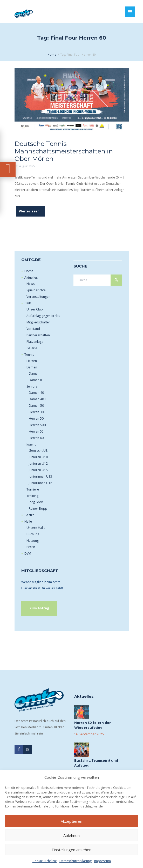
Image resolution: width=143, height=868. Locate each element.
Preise (31, 547)
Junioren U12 (38, 463)
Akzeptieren (71, 821)
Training (32, 496)
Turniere (33, 489)
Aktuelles (31, 277)
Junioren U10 (38, 457)
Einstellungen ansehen (71, 850)
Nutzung (33, 541)
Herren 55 (36, 431)
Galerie (32, 348)
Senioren (33, 386)
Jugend (32, 444)
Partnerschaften (38, 335)
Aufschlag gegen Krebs (43, 316)
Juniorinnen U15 (40, 476)
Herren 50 (36, 418)
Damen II (35, 380)
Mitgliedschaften (39, 322)
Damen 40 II (38, 399)
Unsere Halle (36, 528)
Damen (32, 367)
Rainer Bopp (38, 509)
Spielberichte (36, 290)
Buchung (33, 534)
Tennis (29, 355)
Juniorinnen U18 (40, 483)
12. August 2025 (25, 166)
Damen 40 (36, 393)
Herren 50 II (37, 425)
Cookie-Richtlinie (45, 861)
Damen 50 (36, 406)
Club (28, 303)
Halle (28, 521)
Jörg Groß (36, 502)
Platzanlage (35, 342)
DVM (28, 554)
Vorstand (33, 329)
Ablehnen (71, 835)
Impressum (103, 861)
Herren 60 (36, 438)
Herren (32, 361)
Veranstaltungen (38, 297)
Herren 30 (36, 412)
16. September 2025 (89, 734)
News (30, 284)
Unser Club (35, 309)
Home (52, 54)
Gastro (29, 515)
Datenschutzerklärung (76, 861)
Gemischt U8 (38, 451)
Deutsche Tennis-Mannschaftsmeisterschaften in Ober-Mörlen (64, 151)
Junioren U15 (38, 470)
